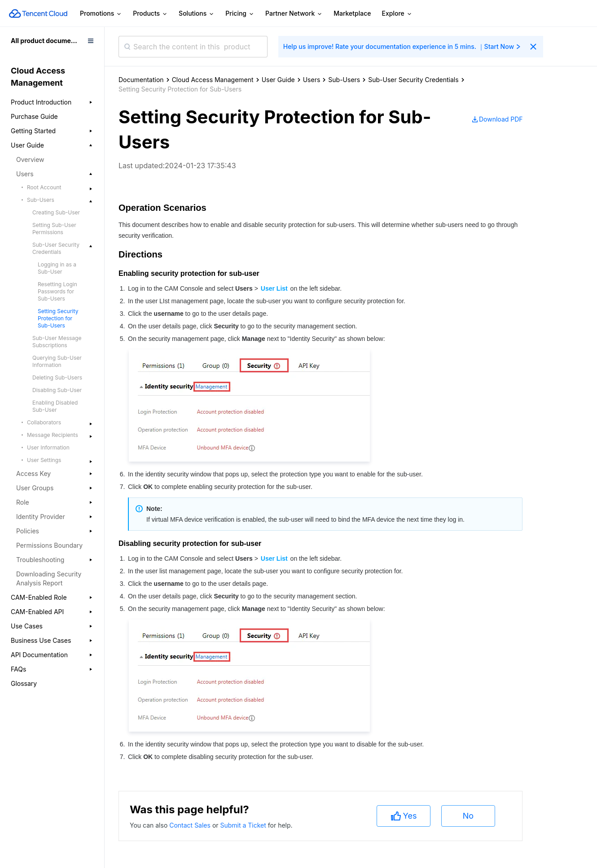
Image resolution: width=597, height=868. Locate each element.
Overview (30, 159)
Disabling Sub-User (57, 390)
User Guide (278, 80)
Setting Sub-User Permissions (54, 229)
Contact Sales (191, 825)
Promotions (101, 14)
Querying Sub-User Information (57, 361)
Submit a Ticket (244, 825)
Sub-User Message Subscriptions (57, 342)
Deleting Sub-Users (57, 377)
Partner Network (294, 14)
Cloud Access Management (213, 80)
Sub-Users (344, 80)
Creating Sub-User (56, 212)
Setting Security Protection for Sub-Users (58, 318)
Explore (397, 14)
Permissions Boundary (49, 545)
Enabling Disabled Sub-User (55, 406)
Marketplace (352, 13)
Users (312, 80)
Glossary (24, 683)
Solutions (197, 14)
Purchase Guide (34, 116)
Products (150, 14)
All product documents (46, 41)
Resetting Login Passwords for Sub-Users (57, 291)
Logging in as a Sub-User (57, 268)
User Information (48, 447)
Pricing (240, 14)
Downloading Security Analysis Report (49, 578)
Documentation (141, 80)
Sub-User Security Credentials (413, 80)
